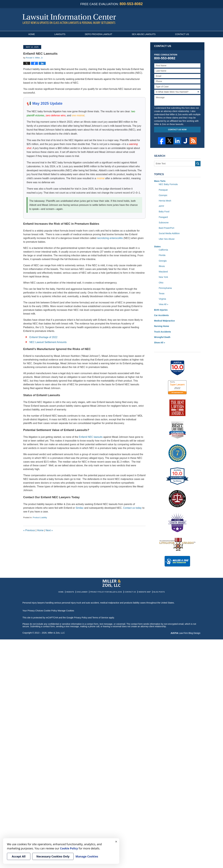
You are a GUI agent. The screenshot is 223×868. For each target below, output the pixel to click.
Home (32, 34)
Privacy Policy (81, 616)
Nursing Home (162, 325)
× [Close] (116, 841)
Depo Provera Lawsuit (99, 34)
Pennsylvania (165, 287)
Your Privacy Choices (33, 610)
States (157, 246)
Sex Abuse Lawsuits (144, 34)
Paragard (163, 217)
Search (198, 164)
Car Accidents (161, 314)
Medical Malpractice (164, 320)
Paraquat (163, 190)
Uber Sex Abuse (167, 238)
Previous (29, 530)
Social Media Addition (169, 233)
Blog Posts (158, 591)
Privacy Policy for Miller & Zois (106, 591)
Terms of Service (100, 616)
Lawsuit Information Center (69, 19)
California (163, 249)
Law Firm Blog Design (186, 632)
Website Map (144, 591)
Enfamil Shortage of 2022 (43, 337)
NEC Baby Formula (168, 184)
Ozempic (163, 195)
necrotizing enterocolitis (110, 238)
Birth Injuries (161, 309)
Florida (162, 255)
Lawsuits (60, 34)
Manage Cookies (65, 610)
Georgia (163, 260)
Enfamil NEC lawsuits (91, 437)
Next (49, 530)
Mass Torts (160, 181)
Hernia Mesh (165, 201)
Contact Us (182, 34)
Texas (162, 293)
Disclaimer (83, 591)
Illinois (162, 266)
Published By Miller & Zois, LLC (191, 20)
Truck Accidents (162, 331)
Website (71, 591)
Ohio (161, 282)
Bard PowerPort (166, 228)
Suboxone (164, 222)
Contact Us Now (177, 130)
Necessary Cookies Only (53, 856)
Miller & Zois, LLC (56, 632)
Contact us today (132, 508)
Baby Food (164, 211)
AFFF (161, 206)
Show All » (160, 341)
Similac (80, 508)
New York (163, 276)
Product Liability (40, 517)
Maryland (163, 271)
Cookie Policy (50, 610)
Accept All (19, 856)
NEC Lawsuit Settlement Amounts (48, 342)
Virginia (162, 298)
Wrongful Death (162, 336)
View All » (163, 304)
